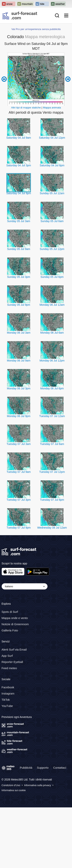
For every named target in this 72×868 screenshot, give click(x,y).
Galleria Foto (10, 630)
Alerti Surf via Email (14, 649)
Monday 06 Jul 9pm (19, 416)
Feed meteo (9, 668)
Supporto (43, 767)
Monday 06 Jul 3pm (19, 388)
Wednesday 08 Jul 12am (52, 528)
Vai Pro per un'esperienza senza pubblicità (36, 29)
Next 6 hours (68, 79)
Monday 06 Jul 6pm (52, 388)
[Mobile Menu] (66, 15)
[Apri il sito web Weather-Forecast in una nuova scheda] (58, 4)
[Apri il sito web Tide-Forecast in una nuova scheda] (42, 4)
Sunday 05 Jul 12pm (52, 249)
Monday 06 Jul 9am (19, 361)
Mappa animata (52, 108)
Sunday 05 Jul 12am (52, 193)
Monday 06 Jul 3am (19, 333)
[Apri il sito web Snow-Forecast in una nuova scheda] (8, 4)
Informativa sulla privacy (38, 785)
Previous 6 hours (4, 79)
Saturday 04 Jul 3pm (19, 165)
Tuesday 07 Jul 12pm (52, 472)
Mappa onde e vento (15, 618)
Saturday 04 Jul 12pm (52, 138)
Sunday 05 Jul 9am (19, 249)
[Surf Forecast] (20, 15)
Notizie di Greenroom (15, 624)
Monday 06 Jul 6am (52, 333)
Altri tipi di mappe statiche (26, 108)
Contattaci (60, 767)
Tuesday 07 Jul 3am (19, 444)
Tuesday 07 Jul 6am (52, 444)
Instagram (8, 693)
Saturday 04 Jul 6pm (52, 165)
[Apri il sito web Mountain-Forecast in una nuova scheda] (25, 4)
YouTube (7, 706)
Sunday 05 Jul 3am (19, 221)
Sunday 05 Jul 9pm (19, 305)
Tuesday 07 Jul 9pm (19, 528)
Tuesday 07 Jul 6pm (52, 500)
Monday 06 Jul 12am (52, 305)
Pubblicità (26, 767)
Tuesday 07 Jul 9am (19, 472)
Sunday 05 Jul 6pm (52, 277)
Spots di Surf (10, 612)
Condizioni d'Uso (11, 785)
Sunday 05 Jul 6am (52, 221)
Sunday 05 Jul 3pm (19, 277)
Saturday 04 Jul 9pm (19, 193)
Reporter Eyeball (12, 662)
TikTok (6, 700)
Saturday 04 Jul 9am (19, 138)
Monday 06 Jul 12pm (52, 361)
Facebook (8, 687)
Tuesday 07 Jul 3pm (19, 500)
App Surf (7, 656)
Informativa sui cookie (14, 790)
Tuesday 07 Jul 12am (52, 416)
